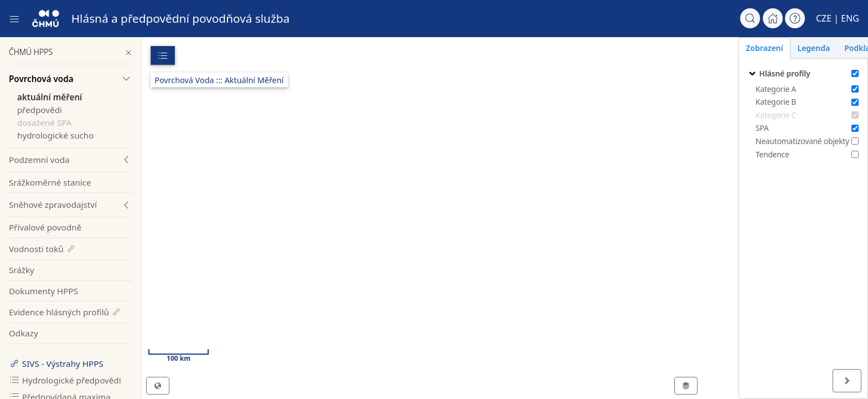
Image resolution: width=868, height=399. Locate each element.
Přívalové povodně (45, 227)
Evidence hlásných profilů (65, 312)
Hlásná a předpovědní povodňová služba (181, 18)
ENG (850, 18)
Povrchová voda (41, 79)
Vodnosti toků (42, 249)
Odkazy (24, 333)
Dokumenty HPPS (43, 291)
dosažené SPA (44, 122)
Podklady (825, 48)
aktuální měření (50, 97)
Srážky (22, 270)
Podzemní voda (39, 160)
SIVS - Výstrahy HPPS (56, 364)
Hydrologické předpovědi (65, 380)
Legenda (777, 48)
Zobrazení (728, 48)
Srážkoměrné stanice (50, 182)
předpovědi (40, 110)
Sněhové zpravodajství (53, 204)
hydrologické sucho (55, 135)
